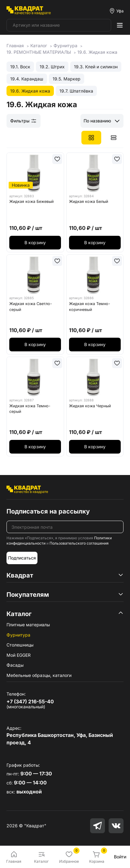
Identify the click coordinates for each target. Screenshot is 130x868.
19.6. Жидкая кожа (30, 91)
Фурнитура (18, 635)
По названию (97, 121)
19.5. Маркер (67, 79)
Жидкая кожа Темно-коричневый (90, 307)
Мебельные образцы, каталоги (39, 675)
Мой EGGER (19, 655)
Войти (120, 857)
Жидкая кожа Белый (89, 201)
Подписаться (22, 558)
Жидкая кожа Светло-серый (31, 307)
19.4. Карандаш (27, 79)
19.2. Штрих (52, 67)
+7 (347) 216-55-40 (30, 701)
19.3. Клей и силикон (96, 67)
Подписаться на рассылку (48, 511)
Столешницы (20, 645)
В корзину (35, 242)
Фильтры (24, 121)
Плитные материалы (28, 625)
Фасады (15, 665)
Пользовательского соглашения (79, 543)
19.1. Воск (20, 67)
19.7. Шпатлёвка (76, 91)
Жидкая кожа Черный (90, 406)
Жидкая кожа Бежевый (31, 201)
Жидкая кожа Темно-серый (30, 409)
